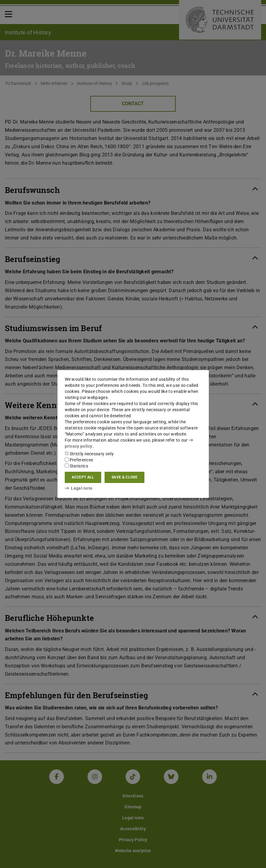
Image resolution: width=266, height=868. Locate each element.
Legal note (79, 488)
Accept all (83, 477)
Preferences (79, 460)
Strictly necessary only (89, 454)
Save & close (124, 477)
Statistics (76, 466)
